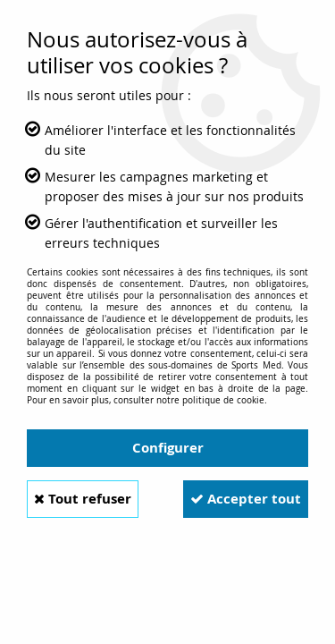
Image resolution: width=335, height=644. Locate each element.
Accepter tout (246, 499)
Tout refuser (83, 499)
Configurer (168, 448)
